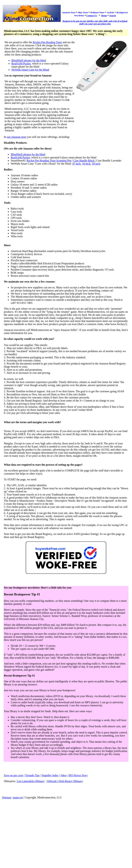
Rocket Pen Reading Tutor (47, 42)
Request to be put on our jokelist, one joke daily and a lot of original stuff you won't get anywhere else (95, 22)
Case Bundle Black (84, 161)
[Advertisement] (66, 827)
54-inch (86, 164)
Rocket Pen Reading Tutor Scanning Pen (49, 161)
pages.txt (18, 797)
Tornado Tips (32, 775)
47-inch (76, 164)
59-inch (96, 164)
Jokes (64, 775)
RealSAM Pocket (21, 64)
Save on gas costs (13, 775)
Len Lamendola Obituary (31, 781)
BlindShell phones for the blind (29, 60)
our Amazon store (17, 137)
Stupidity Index (50, 775)
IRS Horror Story (78, 775)
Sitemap (7, 797)
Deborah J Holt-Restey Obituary (65, 781)
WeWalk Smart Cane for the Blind (30, 70)
